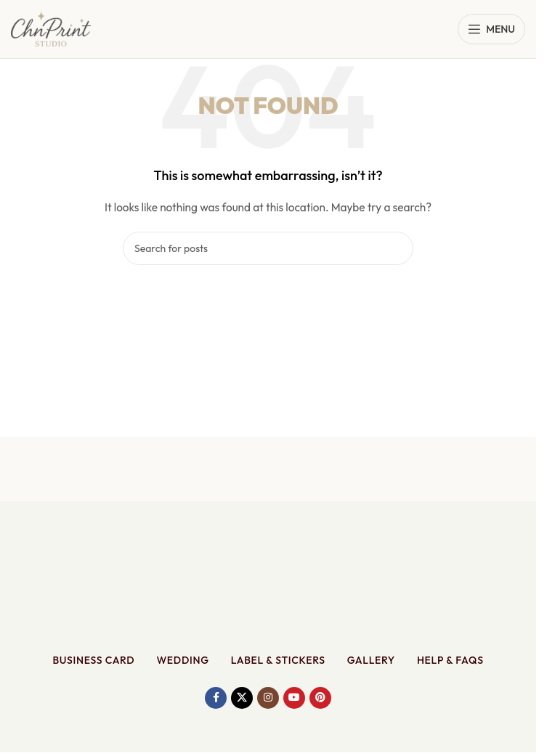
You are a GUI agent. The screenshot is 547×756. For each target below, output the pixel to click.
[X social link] (242, 698)
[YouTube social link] (294, 698)
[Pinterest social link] (320, 698)
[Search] (268, 248)
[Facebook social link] (216, 698)
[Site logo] (51, 28)
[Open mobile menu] (491, 29)
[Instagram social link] (268, 698)
